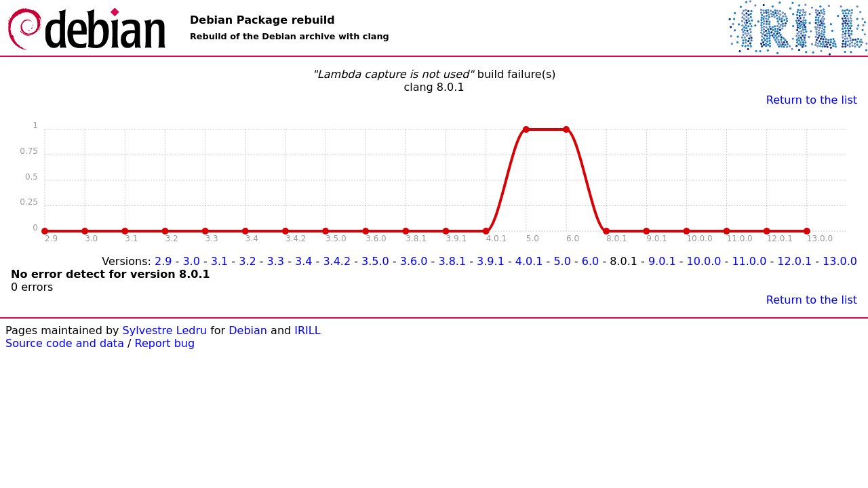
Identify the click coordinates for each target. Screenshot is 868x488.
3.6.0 (414, 261)
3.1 (219, 261)
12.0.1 (794, 261)
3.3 (276, 261)
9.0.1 (662, 261)
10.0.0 (704, 261)
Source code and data (65, 343)
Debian (248, 330)
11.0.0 (749, 261)
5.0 (562, 261)
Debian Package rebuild (262, 20)
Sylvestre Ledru (165, 330)
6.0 (590, 261)
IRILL (307, 330)
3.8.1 (452, 261)
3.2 (247, 261)
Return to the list (812, 100)
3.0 (191, 261)
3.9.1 (491, 261)
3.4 (303, 261)
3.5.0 (375, 261)
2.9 (163, 261)
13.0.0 (840, 261)
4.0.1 (529, 261)
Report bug (165, 343)
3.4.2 (337, 261)
